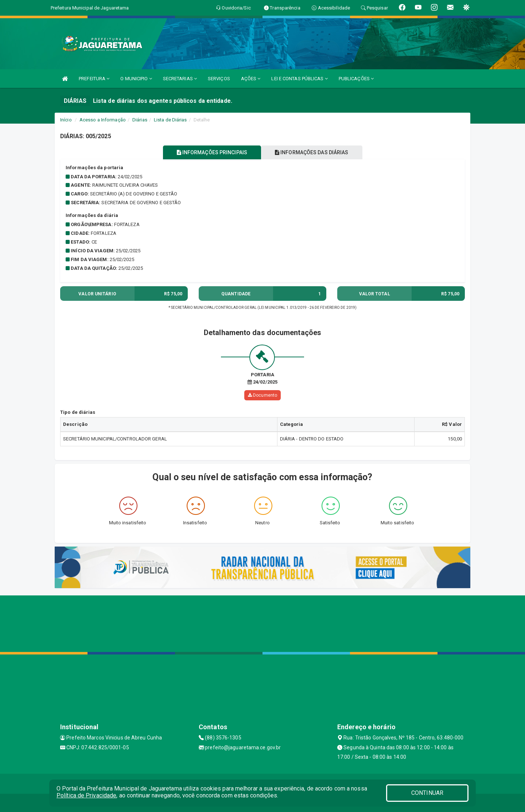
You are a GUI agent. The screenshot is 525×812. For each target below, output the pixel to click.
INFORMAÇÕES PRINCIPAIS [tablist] (211, 152)
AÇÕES (251, 79)
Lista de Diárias (170, 120)
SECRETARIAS (180, 79)
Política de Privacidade (86, 795)
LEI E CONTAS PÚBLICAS (299, 79)
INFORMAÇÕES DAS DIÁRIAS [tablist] (313, 152)
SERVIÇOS (219, 79)
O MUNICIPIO (136, 79)
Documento (262, 395)
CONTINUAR (427, 793)
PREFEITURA (94, 79)
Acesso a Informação (103, 120)
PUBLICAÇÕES (356, 79)
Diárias (140, 120)
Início (66, 120)
